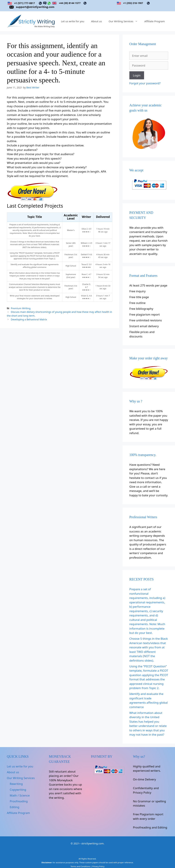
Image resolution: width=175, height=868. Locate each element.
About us (96, 21)
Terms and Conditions (80, 866)
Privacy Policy (98, 866)
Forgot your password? (145, 83)
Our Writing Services (125, 21)
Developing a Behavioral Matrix (29, 319)
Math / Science (20, 795)
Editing (15, 807)
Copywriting (18, 790)
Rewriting (16, 784)
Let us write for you (73, 21)
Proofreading (19, 801)
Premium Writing (21, 308)
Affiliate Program (155, 21)
